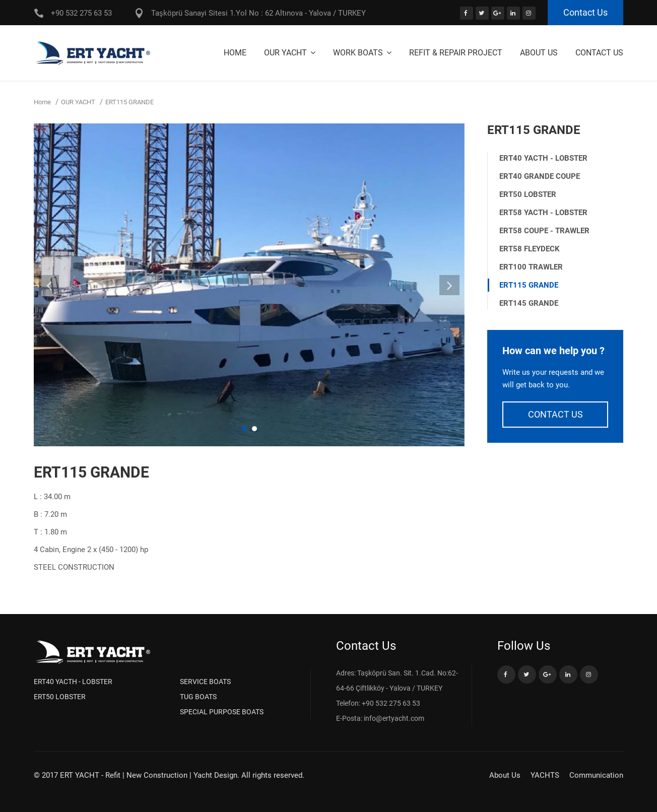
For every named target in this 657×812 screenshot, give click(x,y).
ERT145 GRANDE (529, 303)
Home (235, 53)
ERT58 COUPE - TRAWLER (544, 231)
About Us (505, 775)
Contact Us (585, 12)
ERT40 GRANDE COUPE (540, 176)
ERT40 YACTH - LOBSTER (543, 158)
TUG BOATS (198, 697)
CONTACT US (555, 414)
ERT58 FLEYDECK (530, 249)
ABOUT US (539, 53)
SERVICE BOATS (205, 682)
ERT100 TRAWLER (531, 267)
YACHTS (545, 775)
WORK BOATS (359, 53)
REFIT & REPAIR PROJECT (456, 53)
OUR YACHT (286, 53)
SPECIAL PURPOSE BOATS (222, 712)
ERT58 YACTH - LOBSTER (543, 213)
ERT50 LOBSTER (528, 194)
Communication (596, 775)
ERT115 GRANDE (529, 285)
